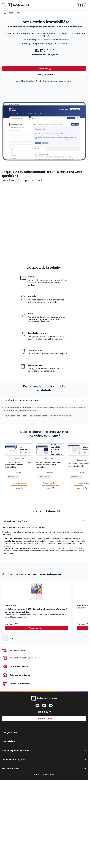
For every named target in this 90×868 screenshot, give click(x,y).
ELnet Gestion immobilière (25, 450)
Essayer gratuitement (44, 74)
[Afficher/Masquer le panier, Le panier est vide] (84, 5)
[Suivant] (12, 638)
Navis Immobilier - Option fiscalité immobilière (56, 450)
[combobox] (44, 13)
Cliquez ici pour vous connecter (58, 81)
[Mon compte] (79, 5)
